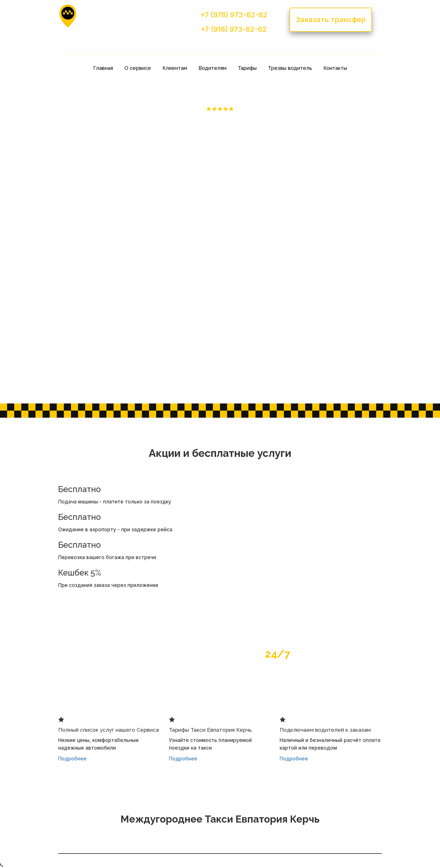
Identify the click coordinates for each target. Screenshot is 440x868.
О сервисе (138, 68)
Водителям (212, 68)
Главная (103, 68)
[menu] (220, 68)
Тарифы (247, 68)
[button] (175, 68)
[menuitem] (103, 68)
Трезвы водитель (290, 68)
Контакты (335, 68)
